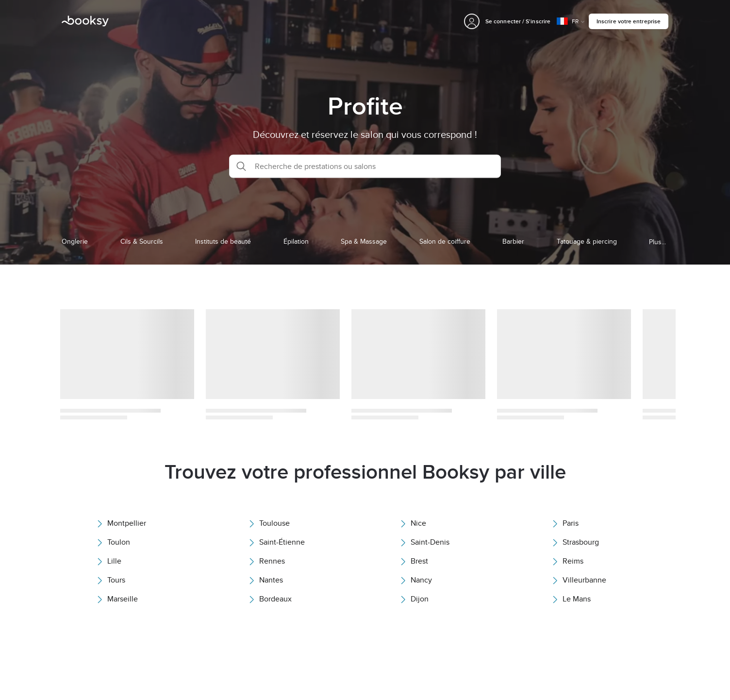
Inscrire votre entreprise (629, 21)
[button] (365, 166)
